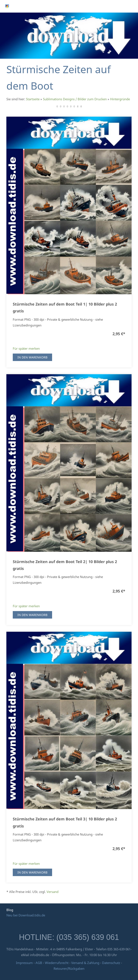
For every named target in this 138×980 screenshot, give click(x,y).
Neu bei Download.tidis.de (26, 915)
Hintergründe (120, 99)
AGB (39, 963)
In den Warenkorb (32, 357)
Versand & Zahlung (86, 963)
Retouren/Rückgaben (69, 968)
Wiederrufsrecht (57, 963)
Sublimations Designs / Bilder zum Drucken (75, 99)
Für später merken (26, 348)
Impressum (24, 963)
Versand (53, 892)
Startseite (33, 99)
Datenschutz (111, 963)
